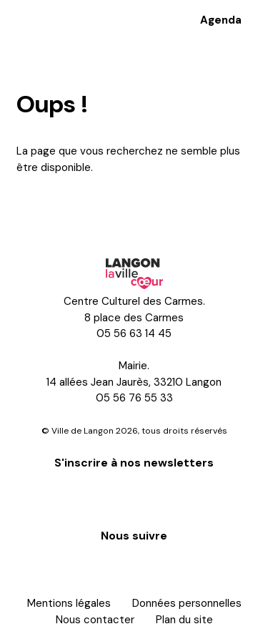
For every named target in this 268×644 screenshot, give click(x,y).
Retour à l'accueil (75, 207)
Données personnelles (187, 603)
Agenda (221, 20)
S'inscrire (134, 497)
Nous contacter (95, 620)
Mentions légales (69, 603)
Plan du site (184, 620)
